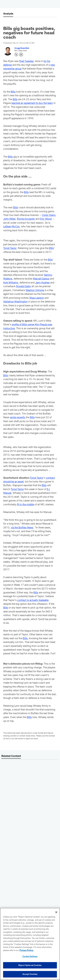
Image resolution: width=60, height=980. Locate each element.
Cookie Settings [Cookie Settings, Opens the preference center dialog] (30, 956)
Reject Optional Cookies (30, 965)
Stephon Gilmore (35, 290)
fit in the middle (26, 504)
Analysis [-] (8, 13)
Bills (13, 92)
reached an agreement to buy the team (32, 103)
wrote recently (18, 417)
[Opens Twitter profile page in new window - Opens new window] (16, 55)
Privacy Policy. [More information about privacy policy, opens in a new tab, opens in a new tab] (27, 950)
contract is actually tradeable (33, 600)
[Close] (56, 912)
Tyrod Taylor (10, 248)
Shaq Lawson (37, 298)
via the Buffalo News (22, 527)
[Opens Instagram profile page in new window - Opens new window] (21, 55)
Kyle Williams (11, 282)
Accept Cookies (30, 974)
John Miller (9, 219)
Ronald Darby (23, 286)
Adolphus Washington (15, 301)
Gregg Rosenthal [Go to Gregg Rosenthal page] (22, 48)
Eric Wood (46, 219)
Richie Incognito (26, 219)
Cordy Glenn (49, 215)
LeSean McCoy (11, 226)
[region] (30, 944)
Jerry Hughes (42, 282)
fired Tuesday (26, 61)
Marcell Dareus (41, 279)
